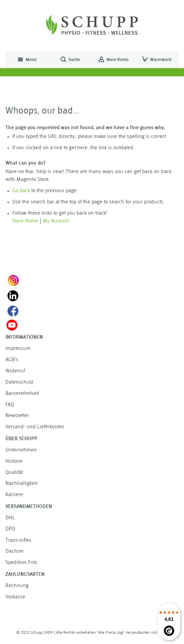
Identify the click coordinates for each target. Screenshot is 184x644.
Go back (21, 191)
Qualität (14, 473)
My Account (56, 221)
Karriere (14, 495)
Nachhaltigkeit (21, 484)
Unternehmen (21, 450)
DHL (10, 518)
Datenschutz (19, 382)
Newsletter (17, 416)
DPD (10, 529)
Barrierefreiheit (22, 394)
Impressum (18, 349)
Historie (14, 462)
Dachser (15, 551)
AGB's (12, 360)
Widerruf (15, 371)
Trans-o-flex (18, 541)
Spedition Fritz (21, 563)
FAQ (10, 405)
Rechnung (17, 586)
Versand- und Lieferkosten (35, 427)
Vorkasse (15, 597)
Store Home (25, 221)
